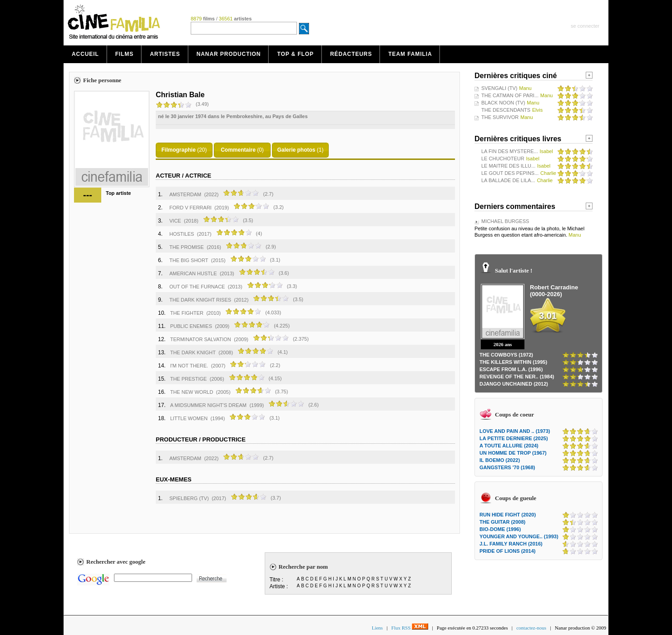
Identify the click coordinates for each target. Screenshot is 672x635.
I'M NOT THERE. (189, 366)
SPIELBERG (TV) (189, 498)
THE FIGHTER (187, 313)
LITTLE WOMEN (189, 418)
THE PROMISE (187, 247)
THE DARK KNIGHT (193, 352)
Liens (377, 628)
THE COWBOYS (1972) (506, 355)
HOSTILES (182, 234)
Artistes (165, 54)
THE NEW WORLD (192, 392)
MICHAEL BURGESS (505, 221)
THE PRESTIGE (189, 379)
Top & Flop (295, 54)
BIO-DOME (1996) (500, 529)
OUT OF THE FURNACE (197, 287)
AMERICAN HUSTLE (193, 273)
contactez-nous (531, 628)
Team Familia (410, 54)
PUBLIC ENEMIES (191, 326)
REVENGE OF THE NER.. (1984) (517, 377)
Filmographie (178, 150)
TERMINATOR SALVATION (201, 339)
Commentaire (238, 150)
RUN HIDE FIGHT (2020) (508, 515)
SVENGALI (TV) (499, 88)
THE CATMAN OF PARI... (510, 95)
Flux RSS (410, 628)
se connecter (585, 26)
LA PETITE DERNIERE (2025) (514, 438)
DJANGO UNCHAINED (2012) (514, 384)
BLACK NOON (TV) (503, 103)
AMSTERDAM (185, 194)
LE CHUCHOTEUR (503, 159)
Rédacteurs (351, 54)
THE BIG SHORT (189, 260)
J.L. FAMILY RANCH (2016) (511, 544)
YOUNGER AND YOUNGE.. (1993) (519, 536)
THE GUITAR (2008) (502, 522)
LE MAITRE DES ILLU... (508, 166)
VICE (175, 221)
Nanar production (229, 54)
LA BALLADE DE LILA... (508, 180)
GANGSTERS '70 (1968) (507, 467)
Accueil (85, 54)
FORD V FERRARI (190, 208)
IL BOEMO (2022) (500, 460)
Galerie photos (296, 150)
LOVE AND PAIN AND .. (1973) (515, 431)
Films (125, 54)
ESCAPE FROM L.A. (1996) (511, 369)
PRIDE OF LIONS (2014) (507, 551)
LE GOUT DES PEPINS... (510, 173)
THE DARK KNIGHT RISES (200, 300)
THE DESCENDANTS (506, 110)
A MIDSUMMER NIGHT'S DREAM (208, 405)
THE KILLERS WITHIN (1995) (513, 362)
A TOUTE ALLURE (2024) (509, 446)
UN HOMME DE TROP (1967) (513, 453)
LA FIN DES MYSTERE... (510, 151)
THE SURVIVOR (500, 117)
